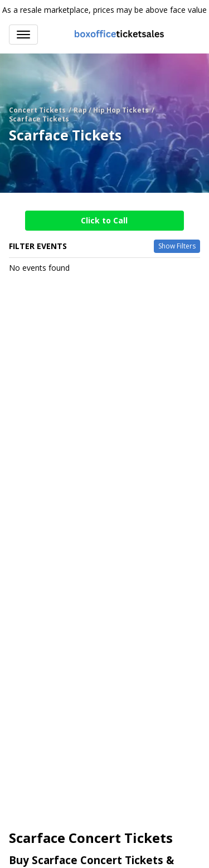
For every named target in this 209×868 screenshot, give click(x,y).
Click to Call (104, 220)
